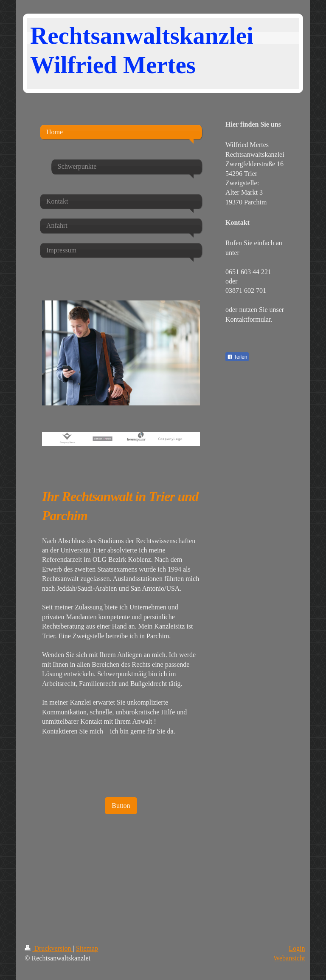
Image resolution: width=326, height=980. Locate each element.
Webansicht (289, 958)
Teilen (237, 357)
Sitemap (87, 948)
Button (121, 806)
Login (297, 948)
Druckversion (49, 948)
